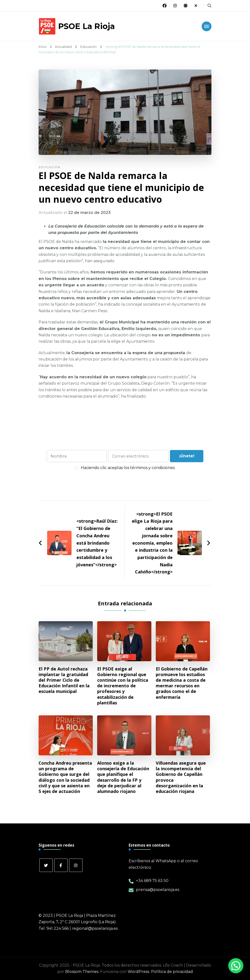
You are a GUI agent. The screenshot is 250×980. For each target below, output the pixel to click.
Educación (49, 167)
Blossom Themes (82, 972)
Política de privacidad (172, 972)
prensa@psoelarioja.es (158, 890)
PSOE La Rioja (86, 26)
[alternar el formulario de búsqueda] (209, 6)
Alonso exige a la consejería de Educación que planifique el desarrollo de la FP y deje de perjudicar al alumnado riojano (123, 777)
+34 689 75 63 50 (152, 881)
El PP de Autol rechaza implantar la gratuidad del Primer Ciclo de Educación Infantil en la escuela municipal (64, 680)
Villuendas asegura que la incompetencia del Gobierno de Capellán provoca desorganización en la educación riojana (181, 777)
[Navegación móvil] (207, 26)
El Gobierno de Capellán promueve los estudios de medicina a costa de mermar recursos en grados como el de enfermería (182, 683)
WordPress (138, 972)
